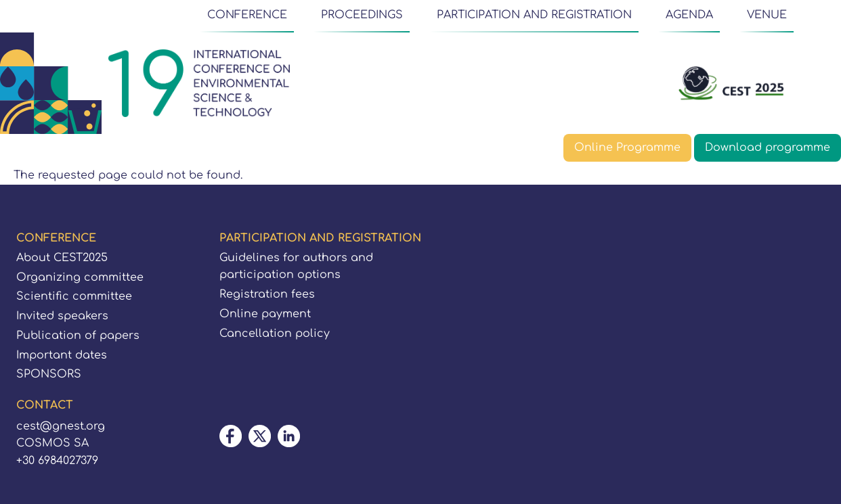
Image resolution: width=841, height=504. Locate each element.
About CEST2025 (62, 258)
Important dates (62, 355)
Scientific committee (74, 296)
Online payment (265, 314)
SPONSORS (49, 374)
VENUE (767, 15)
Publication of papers (78, 336)
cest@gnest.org (61, 426)
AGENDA (689, 15)
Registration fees (267, 294)
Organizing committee (80, 277)
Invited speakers (62, 316)
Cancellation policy (275, 334)
